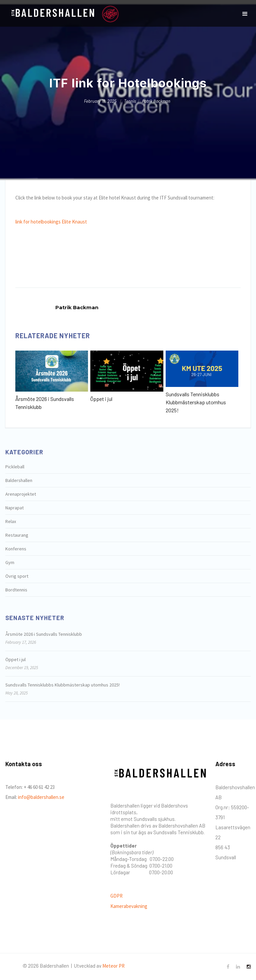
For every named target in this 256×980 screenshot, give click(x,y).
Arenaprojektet (21, 494)
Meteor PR (113, 966)
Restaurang (17, 535)
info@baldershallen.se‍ (41, 797)
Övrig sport (17, 576)
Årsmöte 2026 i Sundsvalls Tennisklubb (45, 403)
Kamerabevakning (129, 906)
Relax (11, 521)
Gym (10, 562)
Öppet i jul (101, 399)
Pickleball (15, 467)
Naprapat (14, 508)
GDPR (116, 896)
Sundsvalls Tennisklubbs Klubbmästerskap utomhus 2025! (196, 402)
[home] (52, 14)
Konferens (16, 549)
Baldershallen (19, 480)
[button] (245, 14)
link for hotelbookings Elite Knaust (51, 222)
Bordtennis (16, 590)
